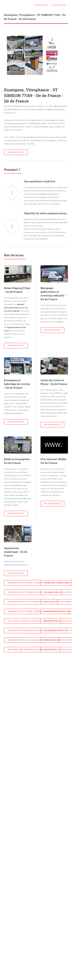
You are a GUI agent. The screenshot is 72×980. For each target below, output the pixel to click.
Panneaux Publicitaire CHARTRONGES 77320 (32, 640)
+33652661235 (41, 5)
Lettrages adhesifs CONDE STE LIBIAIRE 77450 (32, 621)
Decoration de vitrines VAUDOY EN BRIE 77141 (33, 592)
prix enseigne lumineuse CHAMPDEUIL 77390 (32, 650)
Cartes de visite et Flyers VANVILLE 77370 (31, 602)
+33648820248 (59, 5)
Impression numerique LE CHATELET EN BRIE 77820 (35, 630)
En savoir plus (16, 152)
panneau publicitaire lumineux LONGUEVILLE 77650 (37, 611)
